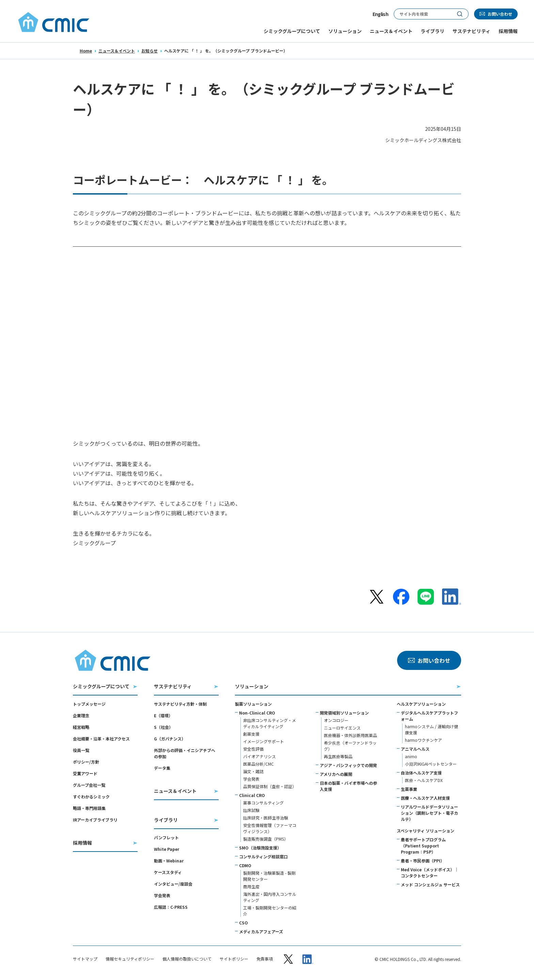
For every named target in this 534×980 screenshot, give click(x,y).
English (380, 14)
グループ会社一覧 (89, 785)
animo (411, 756)
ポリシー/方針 (86, 762)
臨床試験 (251, 810)
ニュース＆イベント (117, 51)
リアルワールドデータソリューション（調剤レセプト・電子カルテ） (429, 813)
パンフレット (166, 837)
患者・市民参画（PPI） (423, 861)
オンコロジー (336, 720)
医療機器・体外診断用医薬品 (350, 735)
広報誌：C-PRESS (171, 907)
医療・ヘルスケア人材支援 (425, 798)
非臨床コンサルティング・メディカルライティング (270, 723)
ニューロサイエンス (342, 728)
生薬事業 (409, 789)
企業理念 (81, 715)
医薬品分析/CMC (258, 764)
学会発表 (162, 895)
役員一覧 (81, 750)
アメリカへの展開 (336, 774)
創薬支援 (251, 734)
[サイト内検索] (423, 14)
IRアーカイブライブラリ (95, 820)
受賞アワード (85, 773)
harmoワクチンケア (423, 740)
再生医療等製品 (338, 756)
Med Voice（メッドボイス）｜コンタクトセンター (430, 872)
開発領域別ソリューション (344, 713)
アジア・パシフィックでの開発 (348, 765)
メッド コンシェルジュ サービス (430, 884)
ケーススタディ (168, 872)
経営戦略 (81, 727)
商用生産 (251, 886)
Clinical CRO (252, 795)
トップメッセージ (89, 704)
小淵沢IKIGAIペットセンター (431, 764)
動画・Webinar (169, 861)
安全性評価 (253, 749)
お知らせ (150, 51)
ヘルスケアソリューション (421, 704)
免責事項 (265, 959)
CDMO (245, 865)
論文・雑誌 (253, 771)
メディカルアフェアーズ (261, 931)
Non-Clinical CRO (257, 713)
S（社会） (163, 727)
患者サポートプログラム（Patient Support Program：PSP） (423, 846)
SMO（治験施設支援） (260, 848)
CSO (244, 923)
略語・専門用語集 (89, 808)
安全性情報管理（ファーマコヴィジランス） (270, 828)
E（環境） (163, 715)
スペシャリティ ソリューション (426, 831)
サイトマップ (85, 959)
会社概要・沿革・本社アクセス (101, 739)
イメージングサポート (264, 741)
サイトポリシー (234, 959)
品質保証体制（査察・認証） (270, 786)
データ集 (162, 768)
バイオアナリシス (260, 756)
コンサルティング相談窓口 (263, 856)
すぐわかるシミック (91, 797)
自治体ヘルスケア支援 (421, 773)
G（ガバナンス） (170, 739)
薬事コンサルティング (263, 803)
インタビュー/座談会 (173, 884)
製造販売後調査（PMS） (266, 839)
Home (86, 51)
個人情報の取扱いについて (187, 959)
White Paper (167, 849)
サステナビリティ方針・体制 (180, 704)
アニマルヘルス (415, 749)
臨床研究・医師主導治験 (266, 818)
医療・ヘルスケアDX (424, 780)
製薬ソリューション (253, 704)
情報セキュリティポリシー (130, 959)
